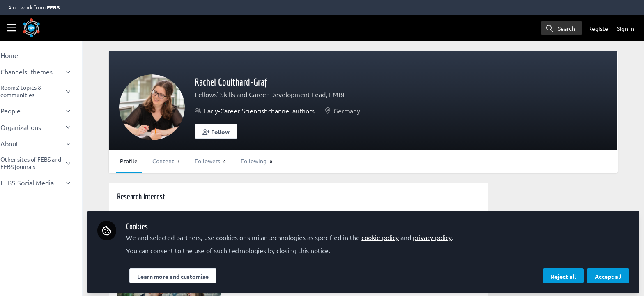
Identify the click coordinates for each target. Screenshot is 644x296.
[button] (239, 131)
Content (189, 161)
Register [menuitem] (599, 28)
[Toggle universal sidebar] (11, 28)
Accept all (608, 274)
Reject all (563, 274)
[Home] (31, 28)
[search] (561, 28)
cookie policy (403, 235)
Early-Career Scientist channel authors (282, 111)
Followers (233, 161)
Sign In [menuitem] (626, 28)
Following (279, 161)
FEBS (53, 7)
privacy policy (455, 235)
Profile (151, 161)
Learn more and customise (195, 274)
